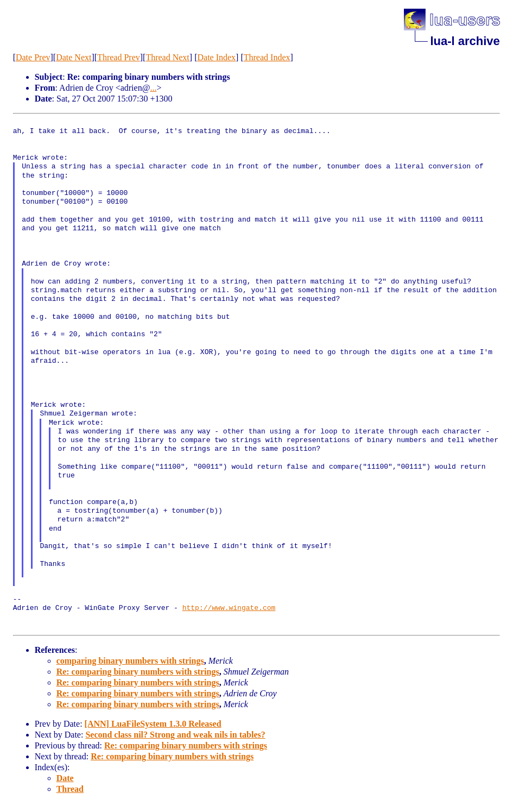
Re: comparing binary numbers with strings (138, 672)
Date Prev (33, 57)
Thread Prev (119, 57)
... (153, 88)
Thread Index (267, 57)
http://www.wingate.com (229, 608)
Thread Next (167, 57)
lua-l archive (465, 41)
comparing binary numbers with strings (130, 661)
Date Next (74, 57)
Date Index (216, 57)
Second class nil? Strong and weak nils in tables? (175, 735)
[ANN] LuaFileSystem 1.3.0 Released (153, 724)
